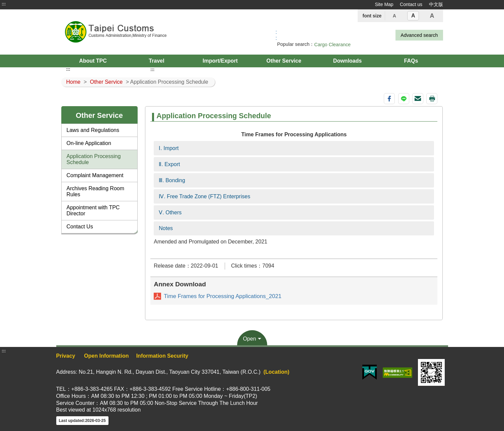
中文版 (436, 4)
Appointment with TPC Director (93, 210)
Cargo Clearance (332, 45)
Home (74, 82)
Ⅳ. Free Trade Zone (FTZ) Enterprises (204, 196)
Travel (156, 61)
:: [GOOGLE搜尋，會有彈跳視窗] (276, 35)
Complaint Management (95, 175)
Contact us (411, 4)
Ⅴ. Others (170, 212)
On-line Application (89, 143)
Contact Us (80, 227)
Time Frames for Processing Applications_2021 (223, 296)
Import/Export (220, 61)
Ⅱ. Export (169, 164)
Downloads (347, 61)
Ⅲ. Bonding (172, 180)
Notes (166, 228)
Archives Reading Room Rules (96, 191)
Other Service (284, 61)
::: (4, 4)
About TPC (93, 61)
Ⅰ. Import (169, 148)
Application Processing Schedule (94, 159)
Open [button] (249, 339)
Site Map (384, 4)
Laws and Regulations (93, 130)
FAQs (411, 61)
